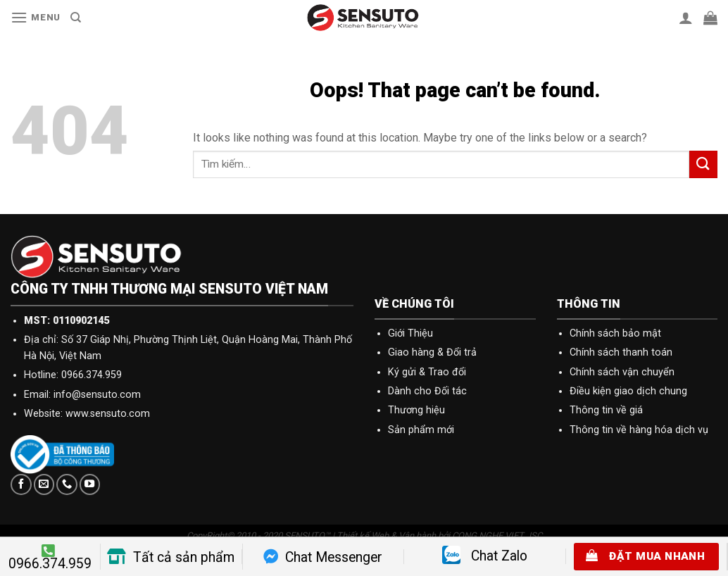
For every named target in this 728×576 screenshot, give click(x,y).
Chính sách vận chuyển (622, 372)
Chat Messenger (323, 557)
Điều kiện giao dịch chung (628, 391)
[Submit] (703, 164)
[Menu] (36, 17)
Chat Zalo (485, 556)
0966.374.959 (50, 558)
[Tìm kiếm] (76, 18)
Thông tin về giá (606, 410)
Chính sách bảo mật (615, 333)
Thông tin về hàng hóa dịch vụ (639, 430)
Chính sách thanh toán (621, 352)
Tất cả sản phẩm (171, 557)
